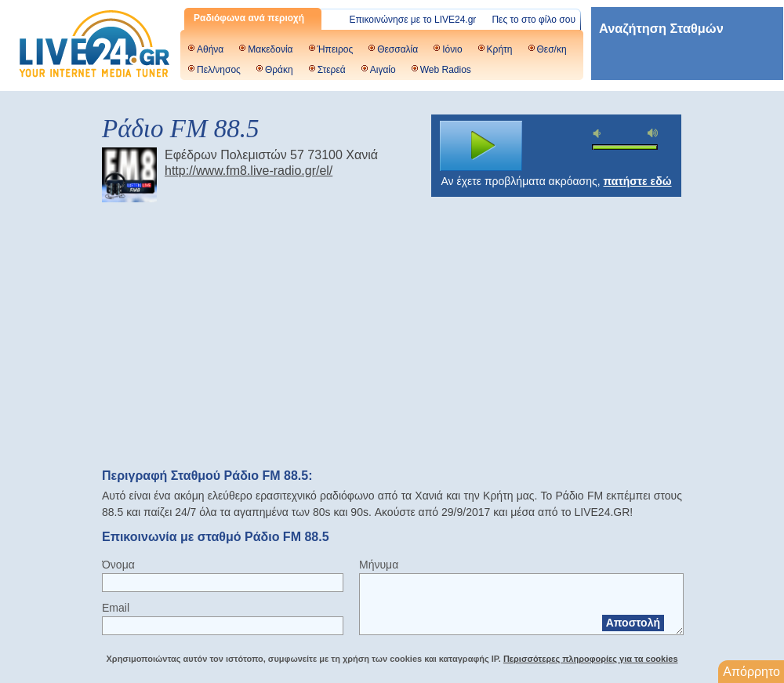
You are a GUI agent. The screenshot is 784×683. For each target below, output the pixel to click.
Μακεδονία (270, 49)
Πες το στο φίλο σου (534, 20)
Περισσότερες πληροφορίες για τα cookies (591, 659)
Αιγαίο (383, 70)
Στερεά (332, 70)
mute (599, 134)
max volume (653, 133)
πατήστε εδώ (638, 181)
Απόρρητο (751, 672)
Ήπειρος (336, 49)
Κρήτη (500, 49)
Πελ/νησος (219, 70)
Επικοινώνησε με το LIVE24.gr (413, 20)
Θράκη (279, 70)
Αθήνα (210, 49)
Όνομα (118, 565)
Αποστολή (633, 623)
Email (116, 608)
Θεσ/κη (552, 49)
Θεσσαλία (397, 49)
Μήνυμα (379, 565)
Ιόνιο (452, 49)
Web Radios (446, 70)
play (481, 146)
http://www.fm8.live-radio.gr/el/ (249, 171)
